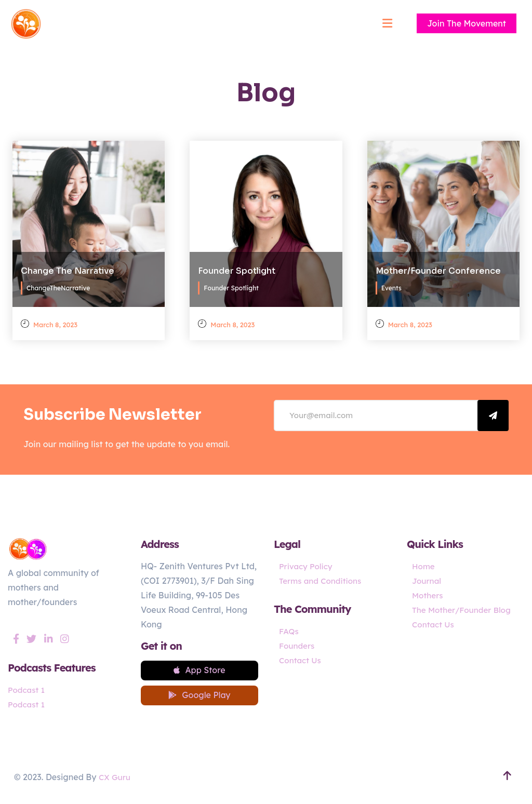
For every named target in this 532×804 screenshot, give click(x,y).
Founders (298, 646)
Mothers (428, 595)
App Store (199, 672)
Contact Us (301, 660)
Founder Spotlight (237, 268)
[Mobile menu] (387, 23)
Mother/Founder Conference (438, 268)
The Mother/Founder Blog (464, 610)
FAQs (289, 631)
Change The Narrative (68, 268)
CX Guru (115, 780)
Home (424, 566)
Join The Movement (467, 23)
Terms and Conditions (322, 581)
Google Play (199, 699)
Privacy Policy (307, 566)
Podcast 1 (27, 690)
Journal (427, 581)
